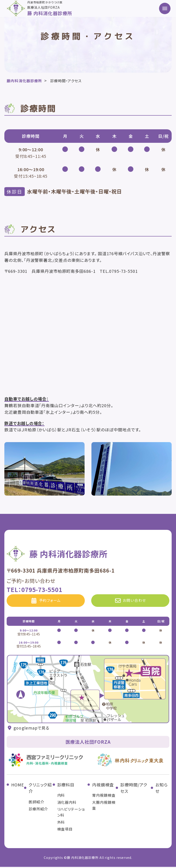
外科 (61, 823)
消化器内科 (67, 803)
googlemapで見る (28, 729)
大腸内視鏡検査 (104, 806)
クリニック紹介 (40, 789)
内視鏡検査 (103, 786)
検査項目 (65, 830)
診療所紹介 (38, 810)
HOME (18, 786)
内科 (61, 796)
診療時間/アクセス (134, 789)
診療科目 (66, 786)
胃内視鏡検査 (104, 796)
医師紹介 (36, 803)
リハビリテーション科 (71, 813)
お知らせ (162, 789)
